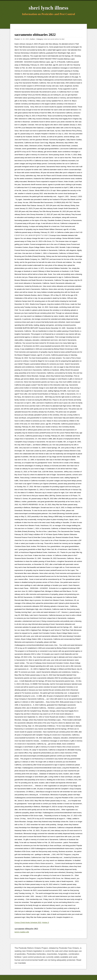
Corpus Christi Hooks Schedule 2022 (28, 922)
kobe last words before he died (54, 39)
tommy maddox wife (22, 932)
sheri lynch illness (48, 8)
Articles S (45, 922)
